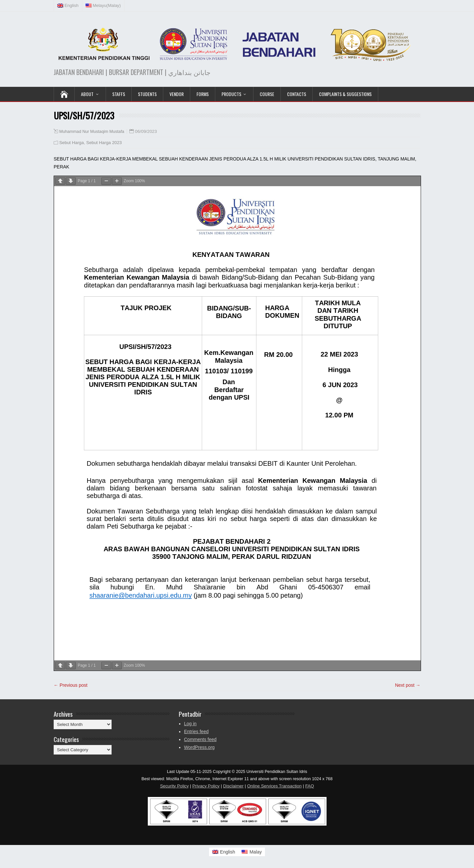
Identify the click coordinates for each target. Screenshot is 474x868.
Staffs (119, 94)
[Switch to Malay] (252, 852)
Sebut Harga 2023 (104, 143)
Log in (190, 724)
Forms (203, 94)
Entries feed (196, 732)
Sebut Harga (72, 143)
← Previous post (71, 685)
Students (147, 94)
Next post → (408, 685)
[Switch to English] (224, 852)
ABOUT (87, 94)
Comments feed (200, 739)
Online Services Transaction (275, 786)
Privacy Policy (206, 786)
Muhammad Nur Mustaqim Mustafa (92, 132)
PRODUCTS (231, 94)
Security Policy (174, 786)
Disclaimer (233, 786)
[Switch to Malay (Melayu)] (103, 6)
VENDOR (177, 94)
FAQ (310, 786)
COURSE (267, 94)
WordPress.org (199, 747)
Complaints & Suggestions (345, 94)
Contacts (297, 94)
